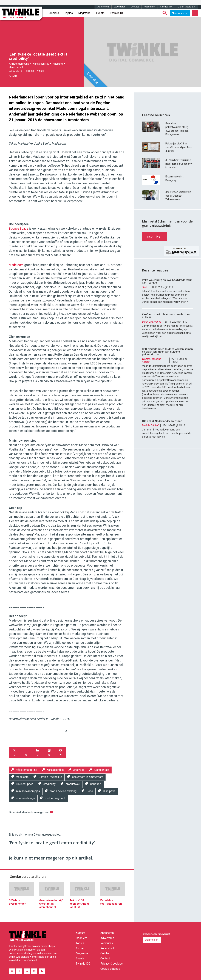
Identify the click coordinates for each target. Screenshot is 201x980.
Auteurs (81, 933)
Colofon (105, 953)
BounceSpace (19, 229)
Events (100, 13)
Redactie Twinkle (34, 71)
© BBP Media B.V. (186, 7)
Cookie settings (110, 969)
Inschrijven (154, 236)
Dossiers (53, 13)
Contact (135, 7)
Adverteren (120, 7)
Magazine (84, 13)
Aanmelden (152, 940)
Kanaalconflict (41, 64)
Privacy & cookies (112, 964)
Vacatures (149, 7)
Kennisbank (166, 7)
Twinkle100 (117, 13)
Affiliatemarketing (19, 64)
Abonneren (103, 7)
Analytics (58, 64)
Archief (80, 948)
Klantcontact (16, 67)
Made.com (16, 265)
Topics (69, 13)
